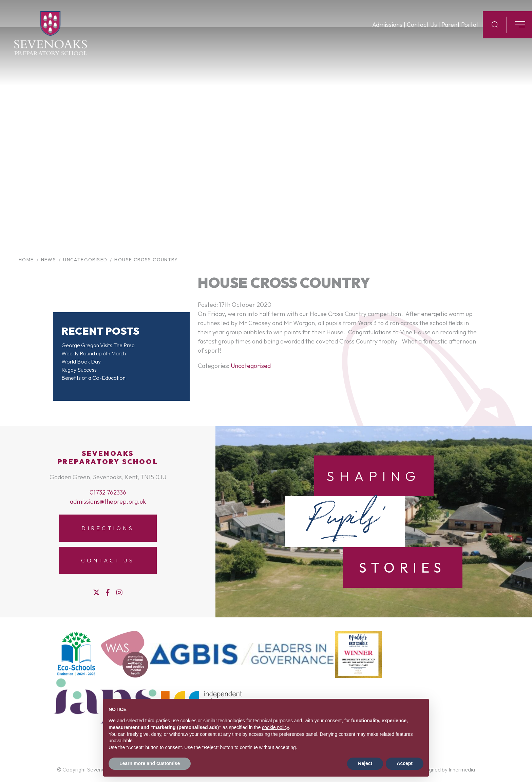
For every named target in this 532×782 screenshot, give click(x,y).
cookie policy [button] (275, 727)
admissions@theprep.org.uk (108, 501)
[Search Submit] (495, 30)
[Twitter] (96, 593)
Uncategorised (251, 366)
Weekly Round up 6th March (94, 353)
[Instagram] (119, 593)
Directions (108, 528)
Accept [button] (405, 763)
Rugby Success (79, 370)
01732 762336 (108, 492)
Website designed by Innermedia (437, 769)
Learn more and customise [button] (150, 763)
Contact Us (422, 31)
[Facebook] (108, 593)
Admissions (387, 31)
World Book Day (81, 361)
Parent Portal (460, 31)
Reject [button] (365, 763)
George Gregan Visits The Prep (98, 345)
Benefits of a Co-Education (93, 378)
